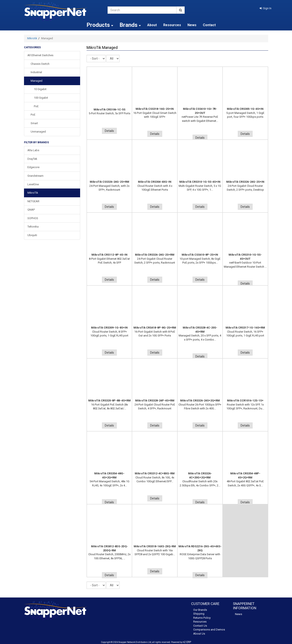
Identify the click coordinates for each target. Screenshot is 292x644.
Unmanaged (38, 132)
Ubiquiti (32, 235)
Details (109, 131)
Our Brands (200, 610)
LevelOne (33, 184)
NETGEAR (33, 201)
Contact (209, 25)
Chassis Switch (40, 64)
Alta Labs (33, 150)
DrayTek (32, 159)
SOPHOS (33, 218)
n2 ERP (187, 642)
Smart (34, 123)
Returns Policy (202, 618)
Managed (37, 81)
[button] (266, 8)
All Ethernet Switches (40, 55)
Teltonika (33, 227)
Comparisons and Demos (209, 630)
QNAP (31, 210)
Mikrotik (32, 38)
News (192, 25)
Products (100, 25)
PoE (36, 106)
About (152, 25)
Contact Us (200, 626)
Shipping (199, 614)
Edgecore (33, 167)
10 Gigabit (40, 89)
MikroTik (33, 193)
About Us (199, 634)
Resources (172, 25)
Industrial (36, 72)
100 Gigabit (41, 98)
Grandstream (35, 176)
